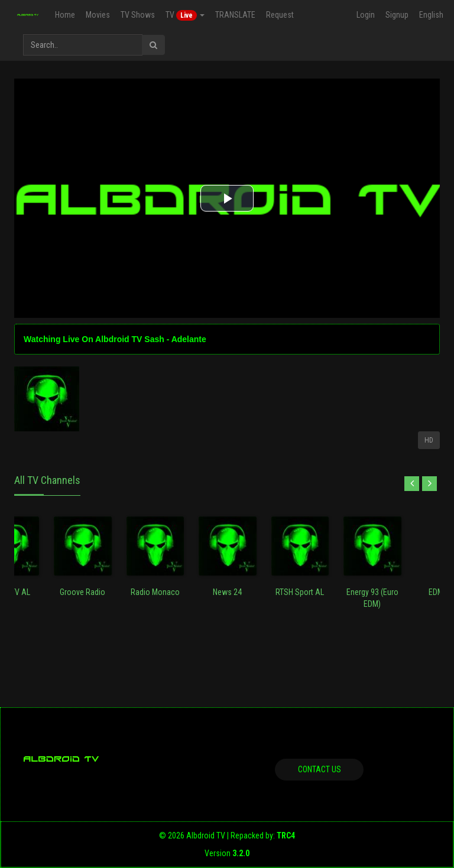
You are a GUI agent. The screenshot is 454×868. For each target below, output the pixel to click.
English (431, 15)
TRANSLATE (235, 15)
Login (366, 15)
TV (184, 15)
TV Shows (137, 15)
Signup (397, 15)
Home (64, 15)
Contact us (320, 769)
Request (279, 15)
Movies (97, 15)
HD (429, 440)
